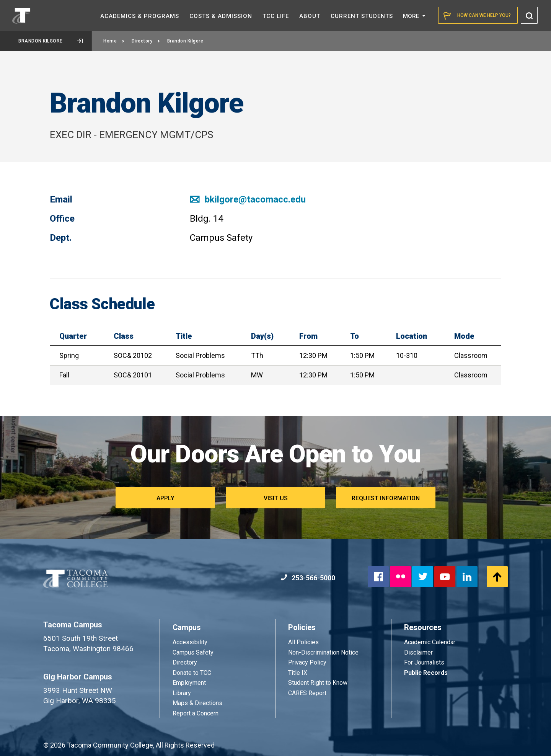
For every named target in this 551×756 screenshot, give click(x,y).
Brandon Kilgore (51, 41)
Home (114, 41)
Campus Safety (193, 652)
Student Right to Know (318, 683)
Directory (146, 41)
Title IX (298, 673)
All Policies (304, 642)
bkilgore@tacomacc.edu (248, 199)
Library (182, 693)
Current (362, 16)
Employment (189, 683)
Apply (165, 498)
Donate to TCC (192, 673)
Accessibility (190, 642)
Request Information (386, 498)
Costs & (221, 16)
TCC (276, 16)
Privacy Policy (307, 662)
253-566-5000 (308, 578)
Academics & (140, 16)
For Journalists (424, 662)
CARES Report (307, 693)
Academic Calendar (430, 642)
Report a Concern (196, 713)
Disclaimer (418, 652)
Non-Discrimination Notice (323, 652)
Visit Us (276, 498)
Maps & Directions (197, 703)
